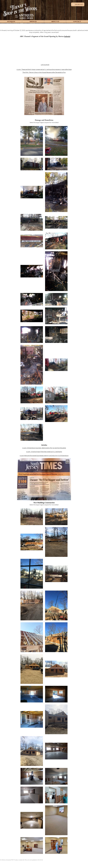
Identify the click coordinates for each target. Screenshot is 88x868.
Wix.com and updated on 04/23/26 (34, 860)
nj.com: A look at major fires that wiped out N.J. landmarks (44, 452)
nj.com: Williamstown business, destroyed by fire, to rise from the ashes (44, 448)
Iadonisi (67, 36)
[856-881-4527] (78, 4)
